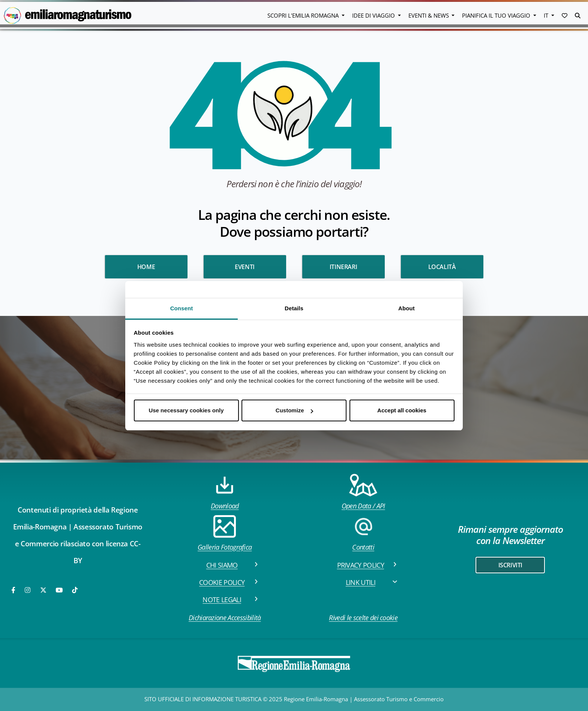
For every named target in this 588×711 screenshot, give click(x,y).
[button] (565, 15)
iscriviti (510, 565)
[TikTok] (75, 590)
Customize (294, 410)
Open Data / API (363, 492)
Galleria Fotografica (225, 533)
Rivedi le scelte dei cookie (363, 618)
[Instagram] (28, 590)
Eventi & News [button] (429, 15)
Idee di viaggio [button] (374, 15)
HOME (146, 267)
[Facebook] (14, 590)
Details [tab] (294, 308)
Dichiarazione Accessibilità (225, 618)
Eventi (245, 267)
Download (225, 492)
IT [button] (547, 15)
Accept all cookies (402, 410)
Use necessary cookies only (186, 410)
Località (442, 267)
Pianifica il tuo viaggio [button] (497, 15)
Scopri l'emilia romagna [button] (304, 15)
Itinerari (343, 267)
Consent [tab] (182, 308)
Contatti (363, 533)
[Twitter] (43, 590)
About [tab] (406, 308)
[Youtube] (60, 590)
